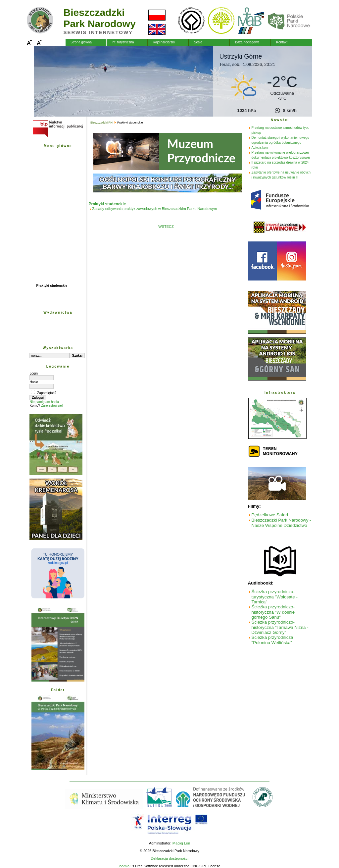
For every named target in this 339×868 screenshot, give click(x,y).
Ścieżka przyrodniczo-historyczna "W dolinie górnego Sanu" (273, 612)
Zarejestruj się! (52, 406)
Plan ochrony (47, 169)
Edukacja (43, 191)
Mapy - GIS (45, 213)
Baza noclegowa (247, 42)
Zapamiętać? (47, 393)
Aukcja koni (260, 148)
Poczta (41, 227)
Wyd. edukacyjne (49, 328)
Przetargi (43, 205)
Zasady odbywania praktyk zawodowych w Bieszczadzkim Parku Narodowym (155, 209)
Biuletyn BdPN (48, 278)
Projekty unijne (48, 235)
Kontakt (282, 42)
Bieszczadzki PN (49, 154)
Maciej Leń (181, 843)
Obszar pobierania (50, 336)
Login (33, 373)
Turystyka (44, 198)
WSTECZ (166, 227)
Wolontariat (45, 293)
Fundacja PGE (47, 264)
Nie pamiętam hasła (44, 402)
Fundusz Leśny (48, 249)
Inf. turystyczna (123, 42)
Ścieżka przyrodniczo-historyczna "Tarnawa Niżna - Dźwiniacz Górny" (280, 627)
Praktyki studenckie (52, 286)
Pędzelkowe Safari (270, 515)
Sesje (198, 42)
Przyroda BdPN (48, 162)
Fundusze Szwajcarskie (55, 242)
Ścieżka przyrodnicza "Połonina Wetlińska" (272, 640)
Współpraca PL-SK (51, 256)
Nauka (41, 184)
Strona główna (81, 42)
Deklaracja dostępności (169, 858)
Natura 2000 (46, 271)
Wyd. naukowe (48, 321)
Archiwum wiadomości (54, 300)
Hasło (34, 382)
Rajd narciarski (164, 42)
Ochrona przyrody (50, 176)
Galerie (42, 220)
